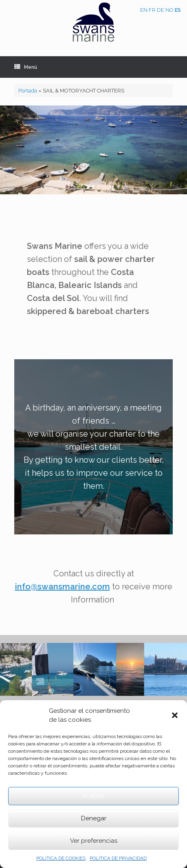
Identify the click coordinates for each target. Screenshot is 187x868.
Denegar (94, 818)
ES (178, 10)
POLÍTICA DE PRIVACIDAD (118, 858)
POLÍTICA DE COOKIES (61, 858)
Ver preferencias (94, 841)
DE (161, 10)
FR (152, 10)
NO (169, 10)
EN (144, 10)
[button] (175, 715)
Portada (28, 91)
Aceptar (93, 796)
